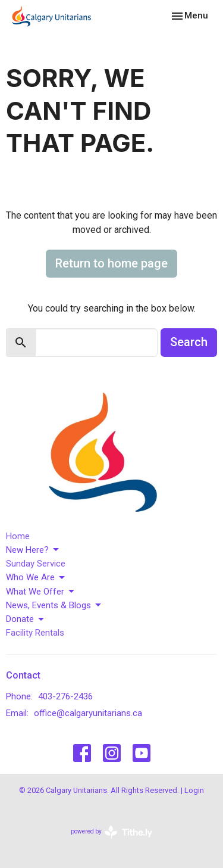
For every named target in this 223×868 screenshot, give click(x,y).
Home (18, 536)
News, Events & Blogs (54, 605)
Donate (26, 620)
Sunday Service (36, 564)
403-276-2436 (65, 696)
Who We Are (36, 578)
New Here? (33, 550)
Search (189, 342)
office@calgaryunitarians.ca (88, 713)
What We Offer (41, 592)
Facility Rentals (35, 633)
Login (194, 790)
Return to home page (111, 263)
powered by (111, 832)
